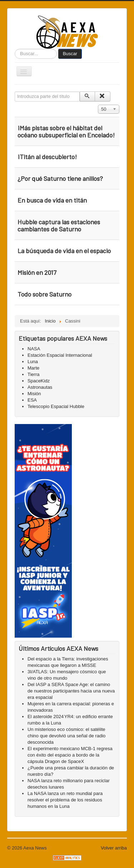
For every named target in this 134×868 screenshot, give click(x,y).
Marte (33, 368)
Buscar (70, 54)
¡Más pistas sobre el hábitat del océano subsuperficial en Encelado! (67, 131)
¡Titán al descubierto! (47, 157)
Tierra (33, 374)
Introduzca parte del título (15, 92)
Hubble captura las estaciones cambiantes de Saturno (59, 225)
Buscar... (15, 49)
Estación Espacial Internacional (60, 355)
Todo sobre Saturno (44, 294)
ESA (32, 400)
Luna (33, 362)
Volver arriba (114, 848)
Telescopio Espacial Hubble (56, 406)
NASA (34, 349)
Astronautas (40, 387)
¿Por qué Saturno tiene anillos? (60, 178)
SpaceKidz (39, 381)
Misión (34, 394)
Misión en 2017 (37, 272)
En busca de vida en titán (52, 200)
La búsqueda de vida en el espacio (64, 251)
